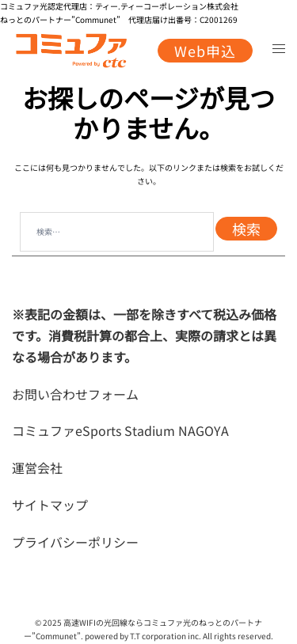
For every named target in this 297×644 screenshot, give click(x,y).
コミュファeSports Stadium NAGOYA (120, 430)
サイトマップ (50, 505)
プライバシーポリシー (75, 542)
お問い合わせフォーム (75, 394)
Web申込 (205, 51)
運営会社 (37, 468)
